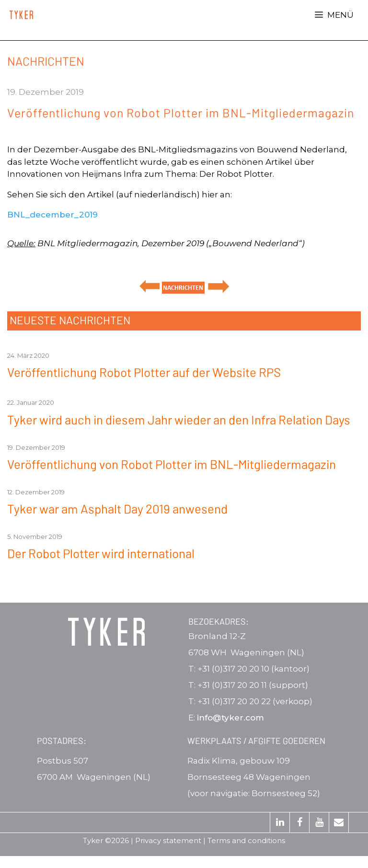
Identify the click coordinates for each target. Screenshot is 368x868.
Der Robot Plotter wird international (101, 553)
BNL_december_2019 (52, 215)
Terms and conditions (246, 840)
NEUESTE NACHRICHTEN (70, 320)
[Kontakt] (339, 822)
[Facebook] (299, 822)
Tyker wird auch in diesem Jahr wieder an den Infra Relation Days (179, 419)
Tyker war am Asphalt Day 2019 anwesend (117, 508)
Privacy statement (168, 840)
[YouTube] (319, 822)
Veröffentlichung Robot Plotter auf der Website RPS (144, 372)
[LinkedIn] (280, 822)
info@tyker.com (230, 718)
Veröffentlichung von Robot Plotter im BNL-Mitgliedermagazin (172, 464)
